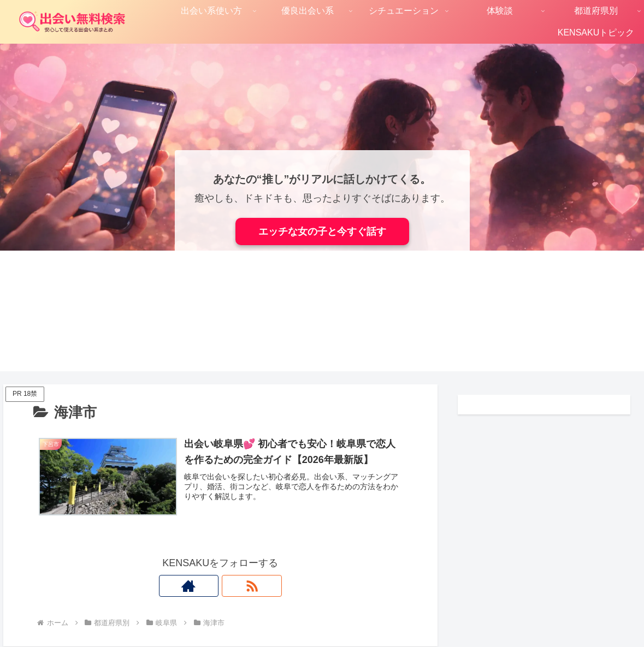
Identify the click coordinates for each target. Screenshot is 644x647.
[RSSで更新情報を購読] (233, 586)
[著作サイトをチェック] (208, 586)
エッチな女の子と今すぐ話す (322, 232)
